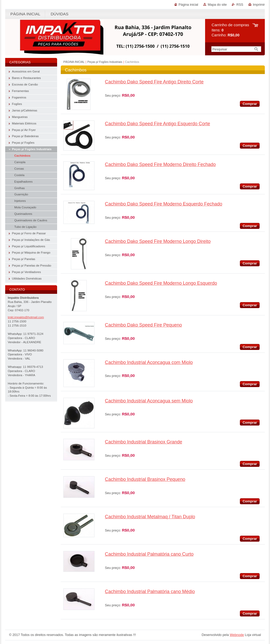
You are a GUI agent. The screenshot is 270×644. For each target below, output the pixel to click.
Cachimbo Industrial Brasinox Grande (144, 442)
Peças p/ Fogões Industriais (105, 62)
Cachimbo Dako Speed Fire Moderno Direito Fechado (160, 164)
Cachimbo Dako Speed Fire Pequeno (143, 325)
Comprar (250, 104)
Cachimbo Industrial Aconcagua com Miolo (149, 362)
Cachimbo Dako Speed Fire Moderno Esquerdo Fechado (164, 204)
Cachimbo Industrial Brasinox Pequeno (145, 479)
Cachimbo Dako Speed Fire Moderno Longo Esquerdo (161, 283)
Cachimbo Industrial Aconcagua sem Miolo (149, 401)
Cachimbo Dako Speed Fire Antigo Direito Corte (154, 82)
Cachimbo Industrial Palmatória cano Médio (150, 592)
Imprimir (259, 5)
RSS (240, 5)
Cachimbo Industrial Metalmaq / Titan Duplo (150, 517)
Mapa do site (217, 5)
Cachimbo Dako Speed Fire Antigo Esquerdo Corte (157, 124)
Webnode (237, 635)
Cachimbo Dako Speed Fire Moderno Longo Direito (158, 241)
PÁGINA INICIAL (74, 62)
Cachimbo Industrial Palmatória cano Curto (149, 554)
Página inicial (188, 5)
